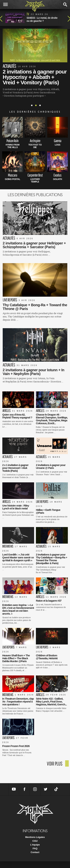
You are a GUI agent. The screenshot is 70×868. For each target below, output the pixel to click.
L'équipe (35, 845)
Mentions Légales (35, 837)
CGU (35, 841)
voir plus (55, 763)
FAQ (35, 848)
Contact (35, 852)
